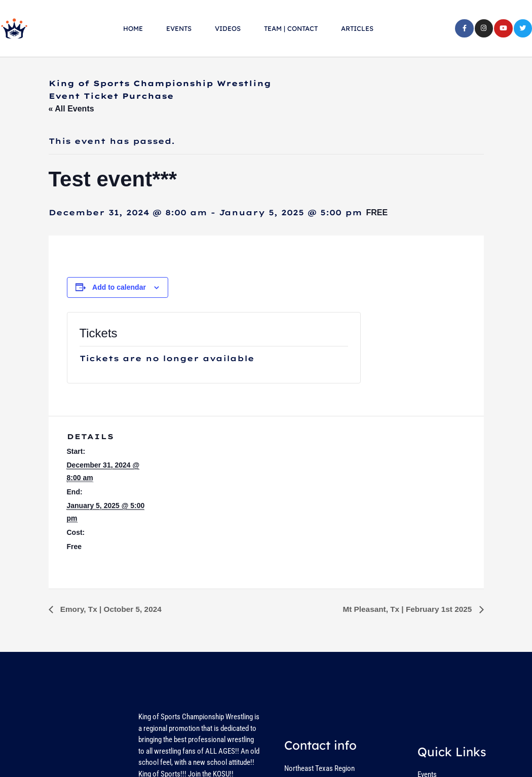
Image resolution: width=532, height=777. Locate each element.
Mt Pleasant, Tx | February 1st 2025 (405, 609)
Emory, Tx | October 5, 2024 (112, 609)
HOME (133, 28)
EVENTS (179, 28)
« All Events (71, 109)
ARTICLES (357, 28)
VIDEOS (228, 28)
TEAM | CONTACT (291, 28)
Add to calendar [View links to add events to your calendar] (119, 287)
